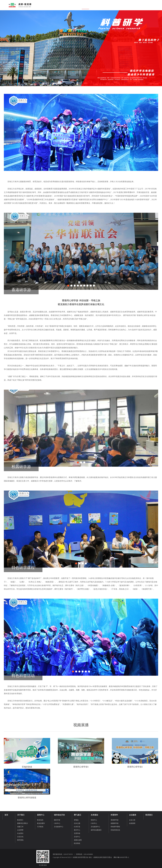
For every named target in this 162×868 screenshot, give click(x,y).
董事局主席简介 (23, 823)
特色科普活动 (115, 830)
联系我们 (149, 815)
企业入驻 (132, 820)
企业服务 (133, 815)
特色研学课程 (115, 827)
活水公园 (77, 823)
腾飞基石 (78, 815)
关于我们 (21, 815)
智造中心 (94, 820)
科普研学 (114, 815)
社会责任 (20, 833)
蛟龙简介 (20, 820)
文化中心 (77, 837)
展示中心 (77, 830)
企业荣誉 (20, 830)
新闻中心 (41, 815)
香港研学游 (115, 820)
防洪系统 (77, 843)
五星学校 (77, 833)
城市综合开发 (59, 815)
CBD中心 (57, 823)
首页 (6, 815)
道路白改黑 (78, 840)
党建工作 (20, 827)
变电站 (76, 820)
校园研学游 (115, 823)
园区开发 (57, 820)
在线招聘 (132, 823)
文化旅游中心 (59, 827)
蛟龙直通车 (41, 823)
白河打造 (77, 827)
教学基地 (20, 840)
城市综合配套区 (96, 830)
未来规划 (94, 815)
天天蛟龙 (40, 827)
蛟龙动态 (40, 820)
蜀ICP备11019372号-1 (121, 857)
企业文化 (20, 837)
